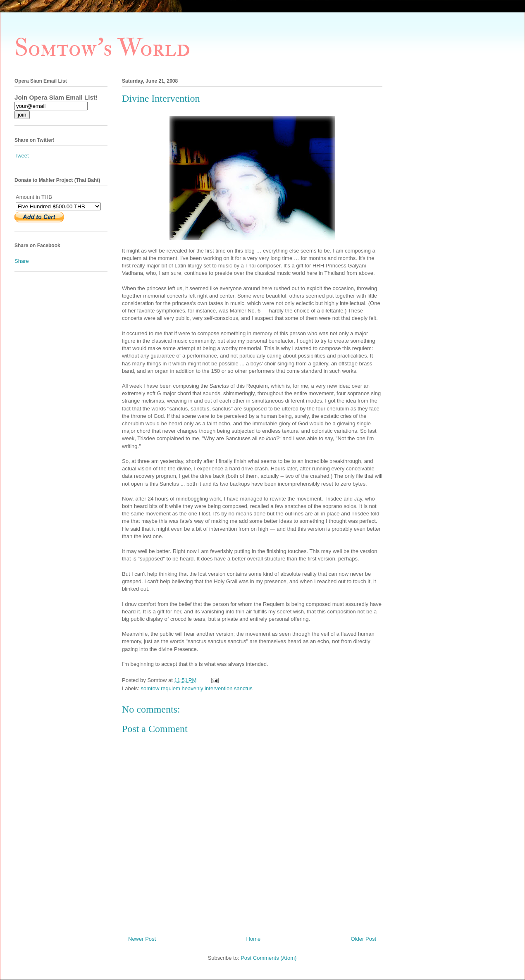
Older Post (364, 939)
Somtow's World (102, 48)
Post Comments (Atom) (268, 958)
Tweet (22, 156)
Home (254, 939)
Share (22, 261)
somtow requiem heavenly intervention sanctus (197, 688)
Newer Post (142, 939)
